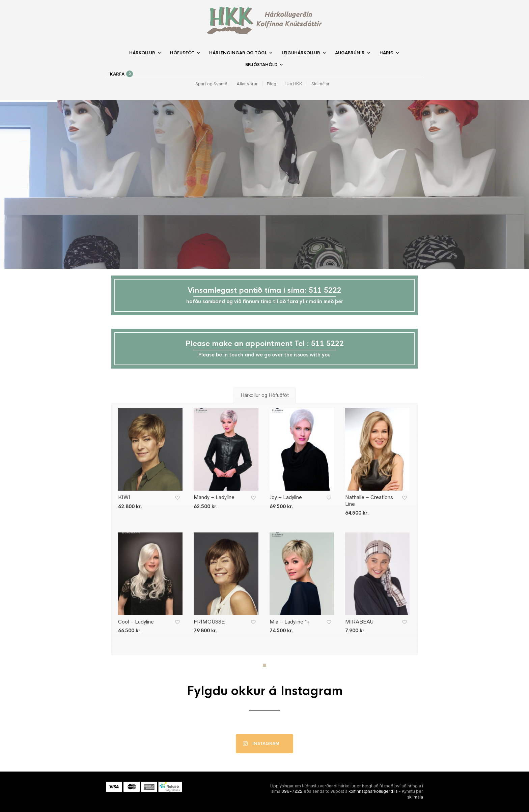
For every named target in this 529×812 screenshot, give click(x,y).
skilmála (415, 797)
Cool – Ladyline (136, 622)
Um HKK (294, 84)
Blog (272, 84)
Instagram (261, 744)
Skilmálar (321, 84)
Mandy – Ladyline (214, 497)
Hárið (386, 53)
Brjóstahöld (261, 65)
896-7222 (292, 791)
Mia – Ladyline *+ (290, 622)
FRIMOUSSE (209, 622)
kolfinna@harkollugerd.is (373, 791)
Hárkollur (142, 53)
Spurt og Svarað (211, 84)
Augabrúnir (350, 53)
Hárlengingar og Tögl (238, 53)
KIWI (124, 497)
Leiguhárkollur (301, 53)
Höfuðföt (182, 53)
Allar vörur (247, 84)
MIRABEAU (359, 622)
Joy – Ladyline (286, 497)
